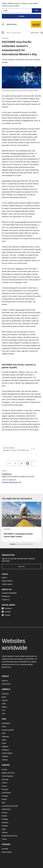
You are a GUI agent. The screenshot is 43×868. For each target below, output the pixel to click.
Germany (5, 789)
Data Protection (7, 581)
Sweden (5, 832)
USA (3, 714)
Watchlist (35, 33)
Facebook (7, 608)
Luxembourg (6, 806)
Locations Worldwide (9, 593)
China (4, 727)
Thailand (5, 756)
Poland (4, 816)
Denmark (5, 779)
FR (10, 773)
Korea (4, 743)
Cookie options (7, 584)
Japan (4, 740)
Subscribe (21, 567)
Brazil (4, 697)
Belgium (5, 773)
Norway (5, 813)
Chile (4, 704)
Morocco (5, 681)
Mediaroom (12, 24)
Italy (3, 803)
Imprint (4, 578)
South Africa (6, 684)
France (4, 786)
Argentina (5, 694)
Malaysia (5, 746)
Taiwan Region (7, 753)
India (4, 733)
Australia (5, 849)
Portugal (5, 819)
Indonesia (5, 737)
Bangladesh (6, 723)
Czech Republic (7, 776)
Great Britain (6, 793)
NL (13, 773)
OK (37, 11)
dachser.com (6, 667)
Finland (4, 783)
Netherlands (6, 809)
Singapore (6, 750)
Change (21, 16)
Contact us (6, 600)
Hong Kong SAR (8, 730)
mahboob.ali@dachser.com (12, 482)
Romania (5, 823)
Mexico (4, 707)
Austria (4, 769)
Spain (4, 829)
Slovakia (5, 826)
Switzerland (6, 836)
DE (16, 806)
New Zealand (7, 852)
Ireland (4, 799)
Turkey (4, 839)
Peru (4, 710)
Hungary (5, 796)
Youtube (6, 615)
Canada (5, 700)
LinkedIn (6, 612)
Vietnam (5, 760)
